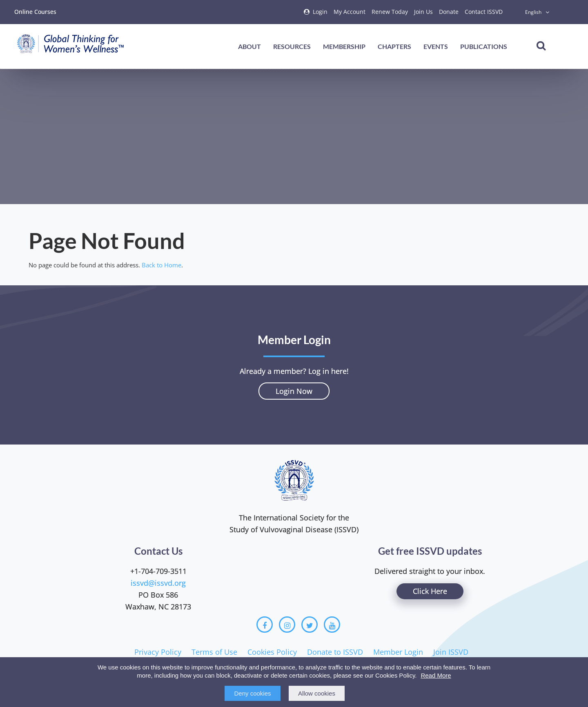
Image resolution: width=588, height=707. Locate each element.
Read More (436, 675)
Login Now (294, 391)
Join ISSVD (451, 652)
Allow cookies (317, 693)
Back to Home (161, 265)
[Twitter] (310, 625)
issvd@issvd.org (158, 583)
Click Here (430, 591)
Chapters (394, 46)
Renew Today (390, 12)
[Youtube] (332, 625)
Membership (344, 46)
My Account (350, 12)
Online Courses (35, 12)
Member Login (398, 652)
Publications (484, 46)
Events (436, 46)
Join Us (423, 12)
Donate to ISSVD (335, 652)
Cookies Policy (272, 652)
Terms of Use (214, 652)
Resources (292, 46)
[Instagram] (287, 625)
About (249, 46)
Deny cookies (252, 693)
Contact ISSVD (484, 12)
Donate (449, 12)
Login (320, 12)
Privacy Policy (158, 652)
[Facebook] (265, 625)
